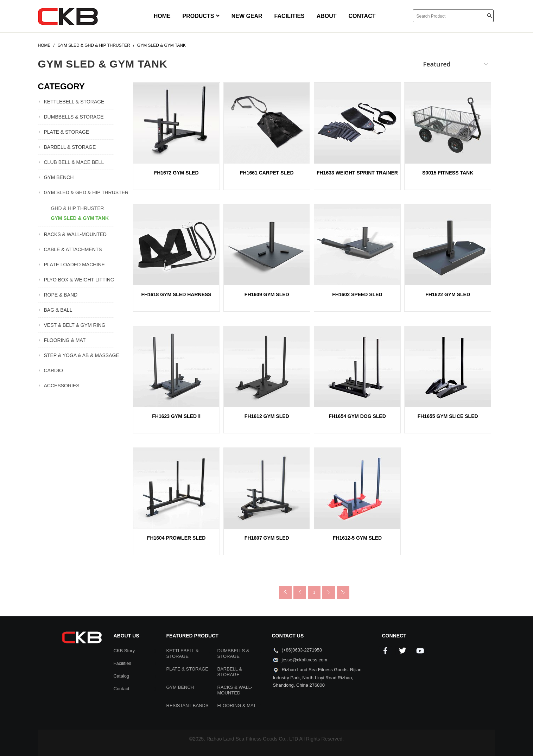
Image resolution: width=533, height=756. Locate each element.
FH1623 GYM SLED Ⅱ (176, 416)
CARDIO (53, 370)
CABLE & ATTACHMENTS (73, 249)
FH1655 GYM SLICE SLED (448, 416)
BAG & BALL (58, 310)
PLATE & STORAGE (67, 132)
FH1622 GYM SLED (448, 294)
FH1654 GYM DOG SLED (357, 416)
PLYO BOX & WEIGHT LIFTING (79, 280)
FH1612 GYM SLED (267, 416)
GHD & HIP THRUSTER (78, 208)
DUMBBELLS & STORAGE (74, 117)
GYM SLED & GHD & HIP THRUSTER (79, 192)
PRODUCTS (201, 16)
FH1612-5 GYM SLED (357, 538)
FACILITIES (290, 16)
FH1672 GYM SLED (176, 173)
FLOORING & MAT (65, 340)
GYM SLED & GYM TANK (80, 218)
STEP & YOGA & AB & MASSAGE (79, 355)
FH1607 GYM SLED (267, 538)
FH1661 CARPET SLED (267, 173)
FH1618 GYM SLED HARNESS (176, 294)
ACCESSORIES (62, 386)
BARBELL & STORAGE (70, 147)
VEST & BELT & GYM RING (75, 325)
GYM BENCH (59, 177)
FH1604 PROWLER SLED (176, 538)
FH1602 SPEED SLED (357, 294)
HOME (162, 16)
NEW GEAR (247, 16)
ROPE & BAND (61, 295)
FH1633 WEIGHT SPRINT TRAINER (357, 173)
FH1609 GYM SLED (267, 294)
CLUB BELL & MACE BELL (74, 162)
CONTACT (362, 16)
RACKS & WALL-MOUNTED (75, 234)
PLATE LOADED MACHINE (74, 265)
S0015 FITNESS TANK (448, 173)
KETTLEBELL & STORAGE (74, 102)
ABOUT (327, 16)
